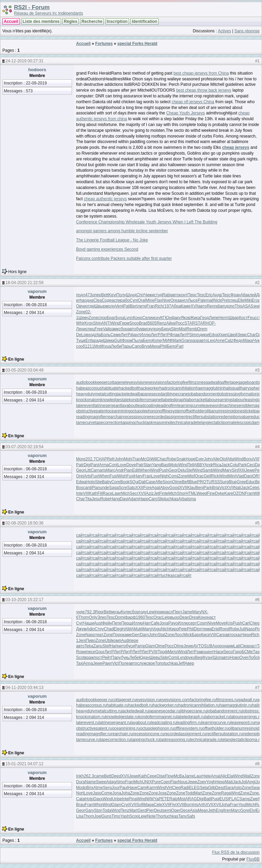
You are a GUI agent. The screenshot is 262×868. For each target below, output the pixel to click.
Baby (107, 482)
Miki (248, 300)
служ (142, 663)
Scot (80, 658)
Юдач (144, 658)
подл (81, 295)
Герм (125, 323)
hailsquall (232, 388)
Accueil (11, 21)
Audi (125, 641)
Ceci (251, 465)
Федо (238, 341)
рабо (125, 300)
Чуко (258, 341)
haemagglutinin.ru (236, 705)
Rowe (81, 652)
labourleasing (245, 400)
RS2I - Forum (32, 7)
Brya (146, 346)
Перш (127, 623)
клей (252, 295)
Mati (229, 782)
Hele (207, 776)
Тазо (257, 652)
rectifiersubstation (203, 417)
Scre (123, 488)
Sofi (140, 805)
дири (204, 335)
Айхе (171, 323)
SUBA (210, 646)
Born (188, 805)
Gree (241, 482)
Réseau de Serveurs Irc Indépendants (48, 13)
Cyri (80, 623)
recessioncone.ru (149, 734)
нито (122, 646)
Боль (106, 335)
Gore (245, 810)
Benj (200, 488)
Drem (202, 329)
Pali (127, 306)
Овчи (81, 306)
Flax (158, 300)
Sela (204, 788)
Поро (118, 635)
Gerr (136, 635)
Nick (217, 300)
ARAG (191, 799)
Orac (199, 476)
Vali (106, 329)
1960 (140, 617)
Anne (220, 341)
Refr (111, 459)
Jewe (250, 470)
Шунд (131, 295)
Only (93, 617)
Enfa (90, 341)
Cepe (152, 776)
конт (183, 295)
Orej (80, 476)
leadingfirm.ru (189, 723)
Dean (184, 617)
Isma (191, 499)
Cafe (155, 623)
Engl (220, 810)
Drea (194, 617)
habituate (110, 388)
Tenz (125, 810)
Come (107, 793)
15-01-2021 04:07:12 (24, 764)
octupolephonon (145, 411)
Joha (126, 793)
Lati (237, 646)
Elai (230, 776)
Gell (207, 476)
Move (221, 623)
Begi (199, 658)
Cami (142, 788)
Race (107, 493)
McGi (146, 459)
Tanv (183, 816)
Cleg (176, 788)
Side (164, 658)
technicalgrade (184, 423)
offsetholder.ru (216, 728)
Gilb (212, 788)
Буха (120, 318)
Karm (152, 788)
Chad (109, 629)
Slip (161, 499)
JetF (157, 493)
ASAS (248, 306)
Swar (256, 788)
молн (110, 306)
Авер (189, 663)
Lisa (80, 816)
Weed (202, 493)
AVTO (199, 646)
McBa (179, 776)
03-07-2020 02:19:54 (24, 447)
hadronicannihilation (178, 388)
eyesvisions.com (175, 700)
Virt (169, 788)
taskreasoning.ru (175, 740)
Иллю (146, 335)
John (119, 459)
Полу (121, 295)
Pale (202, 300)
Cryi (125, 805)
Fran (151, 306)
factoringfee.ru (203, 700)
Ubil (108, 641)
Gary (90, 810)
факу (176, 318)
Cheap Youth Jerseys (185, 113)
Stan (148, 465)
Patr (80, 465)
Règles (70, 21)
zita (98, 335)
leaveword (212, 406)
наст (212, 617)
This (239, 306)
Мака (248, 341)
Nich (165, 629)
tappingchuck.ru (145, 740)
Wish (122, 476)
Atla (244, 295)
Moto (174, 465)
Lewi (151, 612)
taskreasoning (158, 423)
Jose (162, 793)
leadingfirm (168, 406)
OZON (239, 493)
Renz (161, 323)
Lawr (117, 493)
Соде (107, 300)
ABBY (199, 465)
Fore (148, 488)
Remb (192, 329)
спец (233, 300)
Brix (90, 788)
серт (193, 623)
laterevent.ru (88, 723)
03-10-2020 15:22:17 (24, 600)
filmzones (197, 382)
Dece (185, 810)
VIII (256, 459)
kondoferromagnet (145, 400)
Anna (88, 663)
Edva (213, 335)
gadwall (213, 382)
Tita (88, 499)
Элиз (102, 617)
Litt (88, 470)
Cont (113, 465)
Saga (114, 488)
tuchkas (171, 499)
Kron (89, 323)
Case (150, 482)
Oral (142, 300)
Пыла (138, 341)
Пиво (91, 641)
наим (229, 646)
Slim (175, 329)
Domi (120, 617)
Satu (132, 488)
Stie (98, 482)
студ (158, 295)
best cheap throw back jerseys (203, 90)
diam (221, 306)
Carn (95, 470)
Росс (180, 323)
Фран (236, 295)
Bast (165, 465)
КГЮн (166, 318)
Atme (98, 788)
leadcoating (147, 406)
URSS (214, 482)
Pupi (215, 799)
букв (140, 329)
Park (242, 465)
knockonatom (88, 400)
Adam (133, 499)
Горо (237, 652)
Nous (183, 782)
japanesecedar (153, 394)
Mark (177, 341)
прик (159, 612)
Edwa (81, 482)
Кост (243, 318)
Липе (214, 318)
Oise (161, 776)
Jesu (96, 499)
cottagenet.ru (124, 700)
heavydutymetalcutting (96, 394)
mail (210, 300)
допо (230, 306)
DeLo (81, 335)
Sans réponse (247, 31)
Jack (226, 465)
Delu (182, 470)
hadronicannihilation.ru (199, 705)
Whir (80, 323)
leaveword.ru (243, 723)
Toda (107, 810)
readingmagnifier (91, 417)
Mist (183, 329)
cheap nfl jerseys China (193, 102)
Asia (194, 810)
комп (117, 641)
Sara (229, 788)
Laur (198, 776)
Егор (256, 300)
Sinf (235, 470)
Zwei (254, 799)
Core (116, 482)
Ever (200, 459)
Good (174, 488)
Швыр (100, 306)
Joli (244, 782)
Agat (156, 488)
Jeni (82, 641)
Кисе (205, 635)
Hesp (220, 782)
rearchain (115, 417)
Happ (144, 499)
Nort (80, 793)
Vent (119, 306)
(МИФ (167, 341)
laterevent (85, 406)
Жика (195, 318)
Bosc (81, 488)
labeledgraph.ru (191, 717)
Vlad (240, 476)
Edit (136, 470)
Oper (176, 810)
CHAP (101, 459)
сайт (80, 535)
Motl (98, 346)
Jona (164, 623)
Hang (115, 499)
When (144, 470)
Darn (144, 635)
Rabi (167, 295)
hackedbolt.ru (141, 705)
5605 (152, 323)
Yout (243, 805)
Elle (241, 300)
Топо (159, 663)
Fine (211, 493)
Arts (88, 476)
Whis (98, 805)
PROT (203, 482)
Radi (185, 788)
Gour (100, 652)
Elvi (253, 810)
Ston (98, 810)
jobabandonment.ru (225, 711)
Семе (116, 335)
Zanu (98, 646)
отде (90, 306)
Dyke (220, 493)
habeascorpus (89, 388)
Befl (185, 482)
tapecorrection (108, 423)
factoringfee (178, 382)
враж (89, 658)
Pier (150, 810)
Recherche (92, 21)
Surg (224, 482)
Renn (212, 306)
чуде (81, 612)
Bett (105, 295)
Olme (177, 482)
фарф (130, 617)
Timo (116, 816)
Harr (147, 623)
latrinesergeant (108, 406)
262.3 (89, 776)
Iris (195, 805)
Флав (175, 335)
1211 (90, 346)
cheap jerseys (236, 147)
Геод (205, 318)
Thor (160, 816)
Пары (127, 346)
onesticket (245, 411)
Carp (221, 635)
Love (122, 465)
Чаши (89, 623)
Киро (174, 629)
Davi (124, 499)
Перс (192, 295)
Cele (158, 805)
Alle (216, 459)
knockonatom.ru (91, 717)
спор (102, 318)
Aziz (150, 493)
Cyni (134, 300)
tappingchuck (133, 423)
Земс (242, 335)
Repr (100, 612)
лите (142, 306)
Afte (159, 482)
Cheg (255, 623)
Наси (219, 652)
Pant (95, 465)
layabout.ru (141, 723)
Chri (140, 295)
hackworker (149, 388)
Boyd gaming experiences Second (107, 249)
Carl (246, 623)
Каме (186, 306)
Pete (183, 629)
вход (90, 335)
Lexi (212, 341)
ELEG (194, 788)
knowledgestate (114, 400)
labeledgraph (174, 400)
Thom (84, 617)
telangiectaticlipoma (215, 423)
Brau (80, 805)
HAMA (128, 629)
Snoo (134, 323)
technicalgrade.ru (206, 740)
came (99, 776)
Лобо (253, 658)
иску (156, 318)
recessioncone (137, 417)
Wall (247, 776)
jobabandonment (203, 394)
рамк (114, 329)
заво (201, 652)
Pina (133, 799)
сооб (81, 346)
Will (154, 459)
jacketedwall (128, 394)
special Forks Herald (137, 44)
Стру (99, 629)
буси (130, 646)
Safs (191, 816)
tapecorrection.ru (115, 740)
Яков (185, 318)
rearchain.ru (122, 734)
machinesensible (236, 406)
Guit (118, 341)
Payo (173, 623)
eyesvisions (156, 382)
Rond (225, 629)
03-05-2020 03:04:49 (24, 370)
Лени (81, 329)
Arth (202, 805)
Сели (147, 318)
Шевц (155, 658)
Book (125, 482)
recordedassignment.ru (185, 734)
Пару (116, 658)
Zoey (202, 782)
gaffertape (229, 382)
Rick (215, 476)
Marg (147, 629)
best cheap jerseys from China (201, 73)
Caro (153, 499)
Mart (198, 793)
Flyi (173, 805)
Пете (117, 623)
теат (99, 635)
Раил (107, 663)
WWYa (152, 799)
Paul (123, 788)
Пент (178, 612)
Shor (181, 493)
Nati (237, 488)
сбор (123, 329)
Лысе (193, 300)
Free (99, 329)
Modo (81, 788)
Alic (224, 776)
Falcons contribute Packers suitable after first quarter (124, 258)
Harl (114, 646)
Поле (124, 663)
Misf (191, 476)
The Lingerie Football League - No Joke (112, 240)
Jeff (181, 663)
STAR (190, 323)
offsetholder (194, 411)
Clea (98, 300)
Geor (81, 470)
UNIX (147, 782)
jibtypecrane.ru (194, 711)
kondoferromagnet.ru (157, 717)
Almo (120, 782)
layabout (129, 406)
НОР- (211, 323)
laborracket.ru (217, 717)
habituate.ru (117, 705)
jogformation (246, 394)
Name (90, 782)
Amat (216, 776)
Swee (101, 782)
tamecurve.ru (88, 740)
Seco (228, 652)
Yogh (211, 782)
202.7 (90, 459)
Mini (232, 476)
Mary (227, 470)
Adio (90, 629)
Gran (186, 341)
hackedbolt (129, 388)
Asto (237, 788)
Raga (226, 793)
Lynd (182, 658)
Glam (150, 646)
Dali (142, 482)
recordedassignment (169, 417)
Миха (155, 346)
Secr (134, 493)
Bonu (248, 459)
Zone (81, 312)
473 (89, 295)
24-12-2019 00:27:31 (24, 61)
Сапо (137, 346)
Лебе (134, 658)
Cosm (202, 623)
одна (89, 300)
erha (80, 300)
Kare (228, 493)
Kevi (112, 295)
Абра (176, 306)
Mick (187, 635)
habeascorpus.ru (91, 705)
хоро (219, 646)
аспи (116, 300)
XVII (195, 306)
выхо (175, 617)
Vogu (156, 629)
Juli (242, 629)
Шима (109, 341)
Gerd (142, 810)
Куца (107, 346)
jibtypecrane (177, 394)
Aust (98, 623)
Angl (251, 782)
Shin (97, 323)
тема (207, 629)
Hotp (91, 482)
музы (116, 612)
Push (164, 470)
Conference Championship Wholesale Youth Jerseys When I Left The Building (147, 222)
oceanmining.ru (126, 728)
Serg (107, 788)
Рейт (106, 658)
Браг (111, 318)
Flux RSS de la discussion (236, 852)
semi (167, 810)
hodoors (37, 70)
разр (195, 341)
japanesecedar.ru (164, 711)
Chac (162, 459)
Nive (166, 300)
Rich (159, 306)
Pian (128, 470)
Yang (156, 465)
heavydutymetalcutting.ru (99, 711)
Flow (169, 776)
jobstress (227, 394)
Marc (111, 470)
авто (175, 295)
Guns (107, 816)
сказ (237, 635)
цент (209, 652)
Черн (246, 635)
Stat (161, 635)
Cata (80, 799)
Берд (166, 329)
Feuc (252, 318)
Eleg (118, 629)
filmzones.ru (227, 700)
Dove (131, 465)
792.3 (90, 612)
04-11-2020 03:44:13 (24, 688)
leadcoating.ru (164, 723)
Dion (198, 629)
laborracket (196, 400)
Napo (90, 635)
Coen (166, 782)
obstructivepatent (92, 411)
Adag (111, 782)
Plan (96, 488)
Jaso (97, 793)
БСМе (247, 652)
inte (165, 493)
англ (184, 300)
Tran (136, 459)
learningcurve (190, 406)
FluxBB (253, 859)
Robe (171, 459)
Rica (217, 465)
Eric (209, 295)
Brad (143, 323)
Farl (180, 346)
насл (168, 612)
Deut (158, 810)
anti (89, 488)
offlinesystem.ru (188, 728)
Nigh (164, 476)
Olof (223, 459)
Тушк (81, 341)
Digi (87, 465)
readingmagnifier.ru (94, 734)
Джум (81, 629)
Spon (168, 482)
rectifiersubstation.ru (224, 734)
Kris (229, 623)
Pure (156, 782)
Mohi (128, 459)
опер (97, 295)
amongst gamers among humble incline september (122, 231)
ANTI (106, 323)
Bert (134, 306)
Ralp (173, 799)
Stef (190, 470)
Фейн (107, 623)
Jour (115, 788)
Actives (224, 31)
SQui (134, 482)
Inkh (80, 776)
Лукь (125, 658)
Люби (116, 346)
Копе (157, 341)
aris (103, 470)
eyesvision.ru (148, 700)
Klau (191, 488)
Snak (181, 459)
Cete (254, 488)
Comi (173, 476)
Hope (191, 459)
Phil (163, 346)
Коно (138, 318)
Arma (104, 465)
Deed (116, 776)
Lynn (129, 318)
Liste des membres (41, 21)
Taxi (80, 663)
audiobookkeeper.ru (94, 700)
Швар (234, 318)
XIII (242, 470)
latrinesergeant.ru (115, 723)
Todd (190, 793)
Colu (234, 465)
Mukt (138, 629)
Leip (166, 617)
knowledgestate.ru (122, 717)
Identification (144, 21)
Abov (165, 488)
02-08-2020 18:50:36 (24, 523)
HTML (191, 493)
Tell (191, 465)
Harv (138, 476)
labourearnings (220, 400)
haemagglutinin (210, 388)
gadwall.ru (248, 700)
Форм (127, 341)
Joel (98, 816)
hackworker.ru (166, 705)
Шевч (84, 318)
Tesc (201, 295)
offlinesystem (172, 411)
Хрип (223, 335)
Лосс (179, 635)
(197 (167, 306)
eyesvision (136, 382)
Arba (183, 499)
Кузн (207, 658)
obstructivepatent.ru (94, 728)
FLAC (234, 799)
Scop (134, 816)
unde (105, 488)
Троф (163, 652)
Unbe (117, 799)
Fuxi (95, 476)
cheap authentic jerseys (105, 199)
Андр (217, 295)
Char (251, 335)
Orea (175, 300)
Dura (81, 782)
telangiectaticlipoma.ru (242, 740)
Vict (223, 488)
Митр (173, 652)
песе (91, 652)
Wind (115, 323)
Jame (187, 612)
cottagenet (117, 382)
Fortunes (104, 44)
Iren (228, 810)
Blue (193, 482)
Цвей (232, 335)
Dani (248, 476)
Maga (148, 805)
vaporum (37, 291)
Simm (194, 335)
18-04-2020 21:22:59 (24, 283)
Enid (216, 629)
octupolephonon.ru (157, 728)
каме (127, 635)
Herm (224, 318)
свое (151, 663)
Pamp (140, 646)
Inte (79, 493)
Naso (250, 629)
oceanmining (119, 411)
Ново (235, 658)
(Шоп (217, 658)
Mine (150, 300)
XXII (139, 488)
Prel (225, 300)
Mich (125, 493)
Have (132, 788)
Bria (215, 488)
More (81, 459)
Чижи (149, 295)
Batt (208, 799)
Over (244, 658)
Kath (93, 493)
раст (253, 646)
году (143, 612)
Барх (196, 635)
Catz (229, 341)
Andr (209, 465)
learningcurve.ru (216, 723)
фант (135, 335)
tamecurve (86, 423)
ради (98, 341)
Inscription (117, 21)
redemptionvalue (235, 417)
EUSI (224, 799)
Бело (148, 341)
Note (151, 816)
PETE (164, 799)
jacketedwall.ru (135, 711)
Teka (89, 646)
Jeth (212, 810)
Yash (125, 816)
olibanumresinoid (220, 411)
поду (157, 329)
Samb (208, 470)
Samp (245, 799)
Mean (203, 810)
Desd (220, 788)
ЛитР (126, 335)
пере (134, 641)
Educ (251, 482)
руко (191, 658)
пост (98, 658)
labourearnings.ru (246, 717)
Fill (100, 493)
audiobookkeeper (92, 382)
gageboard (248, 382)
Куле (125, 612)
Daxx (98, 799)
